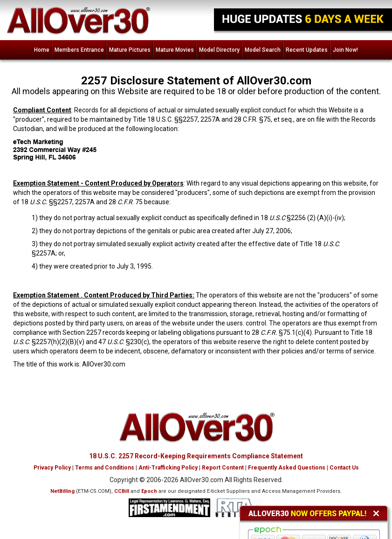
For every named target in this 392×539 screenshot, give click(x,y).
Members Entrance (79, 50)
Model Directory (219, 50)
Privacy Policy (52, 468)
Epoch (149, 491)
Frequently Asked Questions (287, 468)
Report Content (223, 468)
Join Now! (345, 50)
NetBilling (62, 491)
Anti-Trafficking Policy (168, 468)
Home (42, 50)
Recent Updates (307, 50)
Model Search (263, 50)
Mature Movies (175, 50)
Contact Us (344, 468)
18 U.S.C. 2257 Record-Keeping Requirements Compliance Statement (196, 456)
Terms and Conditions (105, 468)
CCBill (122, 491)
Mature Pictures (130, 50)
